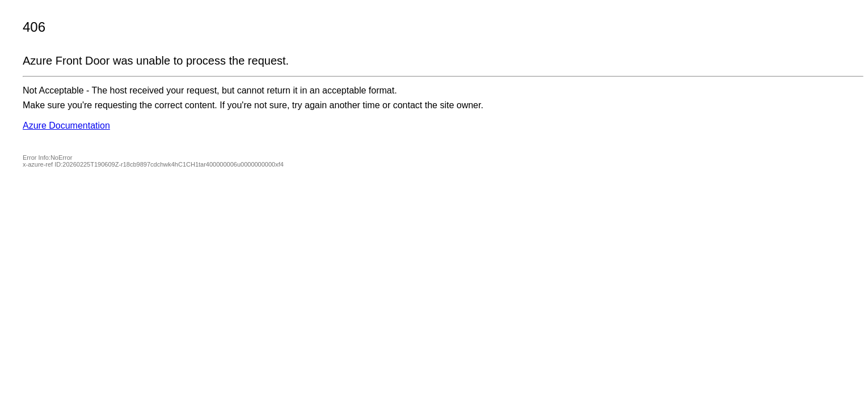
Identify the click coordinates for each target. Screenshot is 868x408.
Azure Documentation (66, 126)
